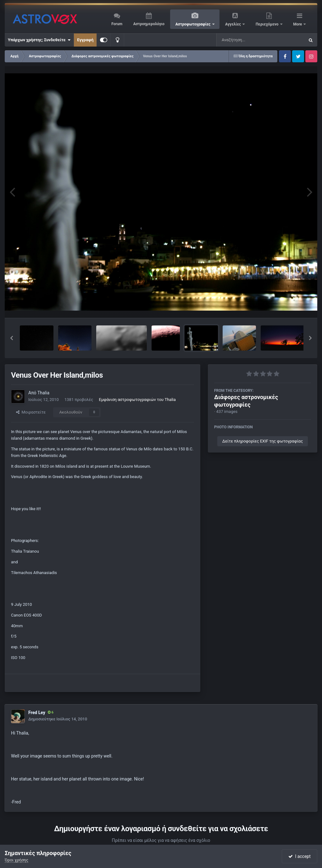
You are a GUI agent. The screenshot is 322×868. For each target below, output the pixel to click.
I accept (299, 856)
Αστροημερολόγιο (149, 24)
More (298, 24)
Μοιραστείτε (31, 412)
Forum (117, 24)
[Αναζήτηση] (248, 40)
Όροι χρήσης (17, 860)
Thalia (43, 393)
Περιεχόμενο (268, 24)
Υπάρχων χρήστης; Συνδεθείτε (39, 40)
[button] (12, 338)
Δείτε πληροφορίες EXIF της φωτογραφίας (263, 441)
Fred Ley (37, 713)
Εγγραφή (85, 40)
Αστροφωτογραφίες (194, 24)
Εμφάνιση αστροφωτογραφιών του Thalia (137, 400)
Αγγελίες (233, 24)
